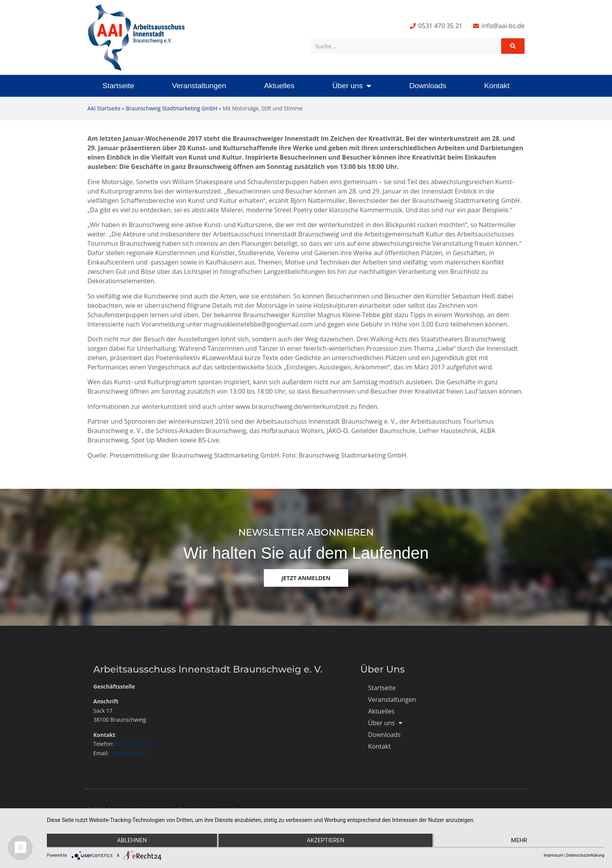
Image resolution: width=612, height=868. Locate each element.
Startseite (118, 86)
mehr (521, 841)
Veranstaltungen (199, 86)
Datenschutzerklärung (585, 855)
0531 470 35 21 (134, 744)
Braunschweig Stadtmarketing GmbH (172, 108)
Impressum (553, 855)
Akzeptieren (326, 841)
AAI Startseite (104, 108)
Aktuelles (279, 86)
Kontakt (497, 86)
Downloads (428, 86)
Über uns (352, 86)
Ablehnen (130, 841)
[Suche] (513, 46)
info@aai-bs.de (129, 753)
